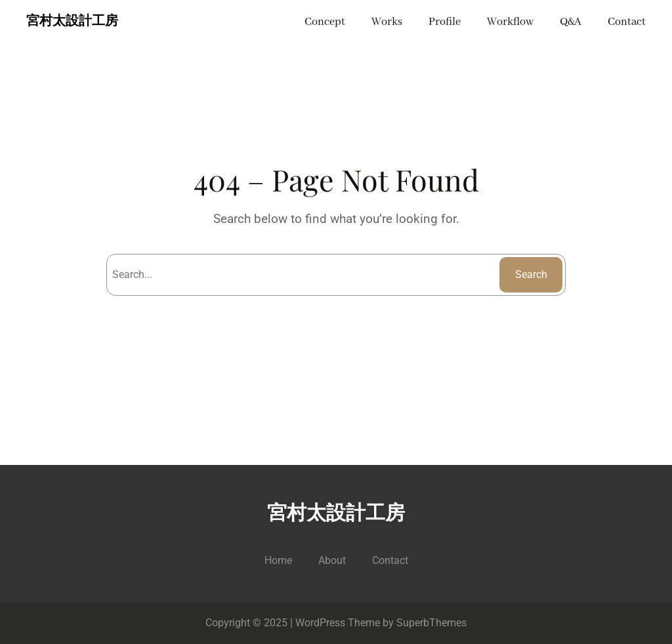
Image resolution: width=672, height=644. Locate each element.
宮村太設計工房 (72, 22)
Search (531, 274)
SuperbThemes (431, 623)
